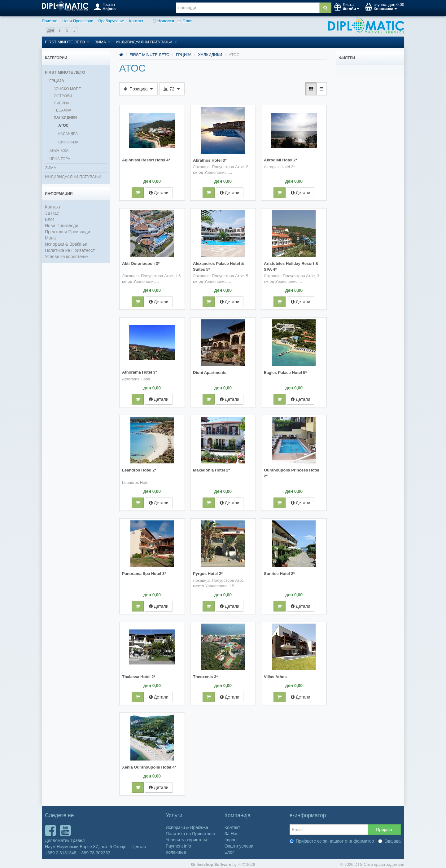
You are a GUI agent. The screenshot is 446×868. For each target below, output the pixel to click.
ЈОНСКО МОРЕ (68, 89)
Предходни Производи (68, 232)
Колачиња (176, 850)
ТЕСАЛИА (63, 110)
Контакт (136, 21)
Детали (159, 192)
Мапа (50, 238)
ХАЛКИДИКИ (65, 117)
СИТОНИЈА (68, 142)
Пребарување (111, 21)
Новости (163, 21)
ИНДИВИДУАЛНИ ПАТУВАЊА (146, 42)
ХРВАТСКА (59, 151)
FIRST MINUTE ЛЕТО (67, 42)
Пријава (384, 828)
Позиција (138, 89)
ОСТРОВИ (63, 96)
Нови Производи (78, 21)
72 (172, 89)
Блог (185, 21)
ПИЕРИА (62, 103)
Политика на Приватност (70, 250)
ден (51, 30)
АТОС (63, 125)
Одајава (389, 839)
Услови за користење (66, 256)
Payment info (178, 844)
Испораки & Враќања (66, 244)
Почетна (50, 21)
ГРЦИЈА (57, 81)
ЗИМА (103, 42)
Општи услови (239, 844)
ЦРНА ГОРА (60, 159)
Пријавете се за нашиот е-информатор (332, 839)
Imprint (231, 838)
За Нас (52, 213)
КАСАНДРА (68, 134)
